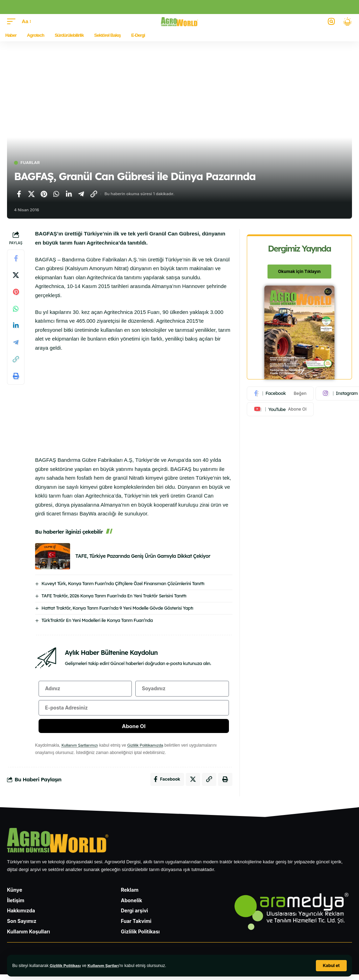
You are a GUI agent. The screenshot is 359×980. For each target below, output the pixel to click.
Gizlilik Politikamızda (149, 749)
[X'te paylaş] (32, 194)
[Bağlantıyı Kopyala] (94, 194)
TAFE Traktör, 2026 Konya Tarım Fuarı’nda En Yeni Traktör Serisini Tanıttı (114, 596)
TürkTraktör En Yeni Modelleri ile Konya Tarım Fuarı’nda (97, 621)
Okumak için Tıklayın (299, 272)
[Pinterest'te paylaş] (44, 194)
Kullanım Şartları (106, 966)
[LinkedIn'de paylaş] (69, 194)
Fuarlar (32, 163)
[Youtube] (280, 410)
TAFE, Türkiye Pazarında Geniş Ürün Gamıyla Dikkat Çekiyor (143, 557)
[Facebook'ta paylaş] (19, 194)
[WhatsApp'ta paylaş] (56, 194)
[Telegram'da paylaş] (81, 194)
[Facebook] (280, 394)
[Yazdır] (16, 377)
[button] (331, 966)
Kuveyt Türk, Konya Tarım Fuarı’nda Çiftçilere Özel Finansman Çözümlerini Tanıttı (123, 584)
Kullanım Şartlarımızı (81, 749)
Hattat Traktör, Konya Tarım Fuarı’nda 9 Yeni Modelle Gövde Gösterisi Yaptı (117, 608)
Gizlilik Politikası (66, 966)
